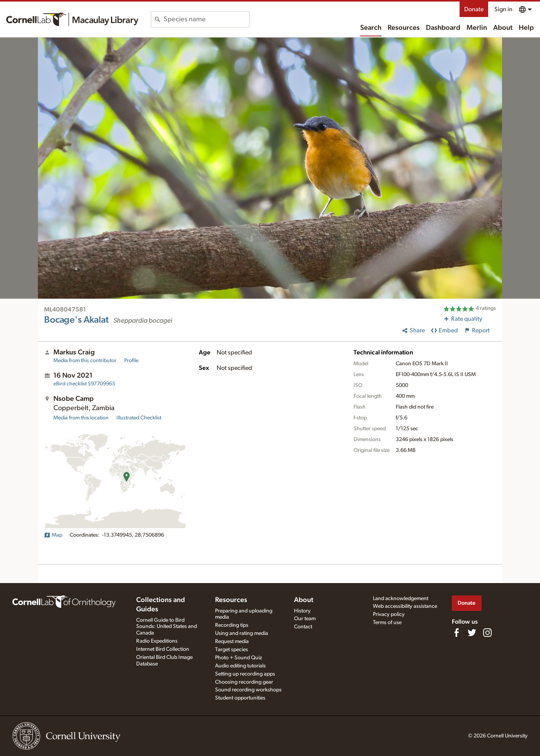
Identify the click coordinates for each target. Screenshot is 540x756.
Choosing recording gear (244, 682)
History (302, 611)
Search (371, 28)
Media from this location (81, 418)
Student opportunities (240, 698)
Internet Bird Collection (163, 649)
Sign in (503, 9)
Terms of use (387, 623)
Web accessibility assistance (405, 606)
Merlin (477, 28)
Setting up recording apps (245, 674)
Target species (232, 650)
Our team (305, 619)
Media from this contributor (85, 361)
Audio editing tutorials (240, 666)
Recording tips (232, 625)
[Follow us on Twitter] (472, 633)
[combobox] (206, 19)
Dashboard (443, 28)
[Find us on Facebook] (456, 633)
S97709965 (84, 384)
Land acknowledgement (401, 599)
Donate (474, 9)
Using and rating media (242, 633)
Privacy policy (389, 614)
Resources (404, 28)
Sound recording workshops (248, 690)
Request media (232, 641)
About (503, 28)
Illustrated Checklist (139, 418)
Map (53, 535)
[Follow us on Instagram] (487, 633)
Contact (303, 627)
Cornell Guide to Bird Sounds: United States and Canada (167, 627)
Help (526, 28)
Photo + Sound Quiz (238, 658)
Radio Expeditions (157, 641)
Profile (131, 361)
